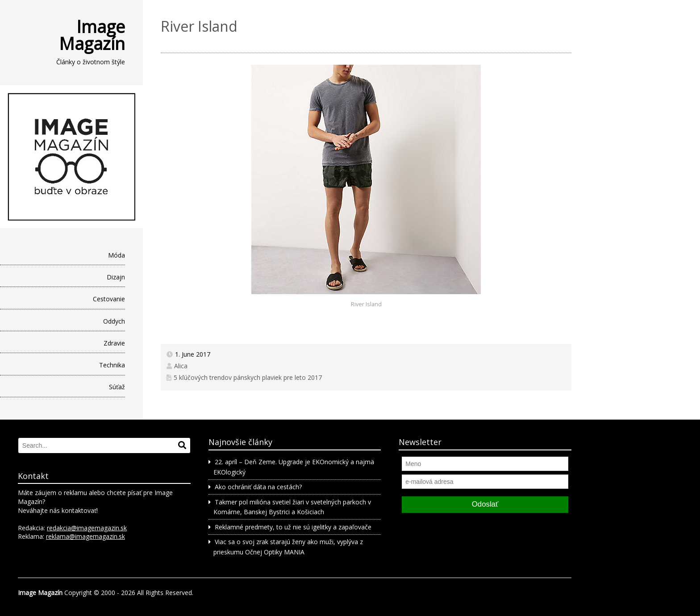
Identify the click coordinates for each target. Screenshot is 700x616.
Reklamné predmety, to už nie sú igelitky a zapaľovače (293, 527)
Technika (112, 365)
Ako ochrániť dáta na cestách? (258, 487)
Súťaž (117, 387)
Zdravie (114, 343)
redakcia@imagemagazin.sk (87, 528)
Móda (117, 255)
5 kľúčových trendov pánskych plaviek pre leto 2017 (248, 377)
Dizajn (116, 277)
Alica (181, 366)
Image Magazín (92, 35)
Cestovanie (109, 299)
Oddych (114, 321)
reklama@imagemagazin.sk (85, 536)
